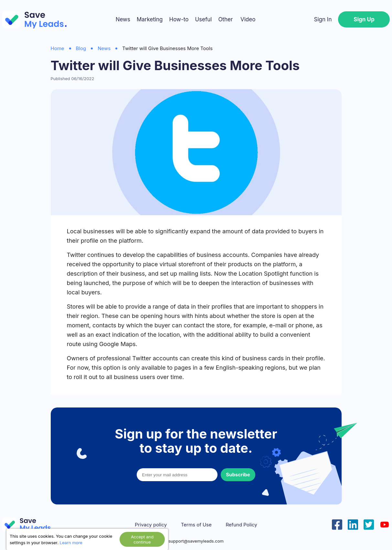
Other (225, 19)
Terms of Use (196, 525)
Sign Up (364, 19)
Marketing (150, 19)
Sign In (323, 19)
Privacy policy (151, 525)
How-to (179, 19)
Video (248, 19)
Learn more (71, 543)
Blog (81, 48)
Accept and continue (142, 539)
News (123, 19)
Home (58, 48)
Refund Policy (241, 525)
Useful (203, 19)
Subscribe (238, 475)
